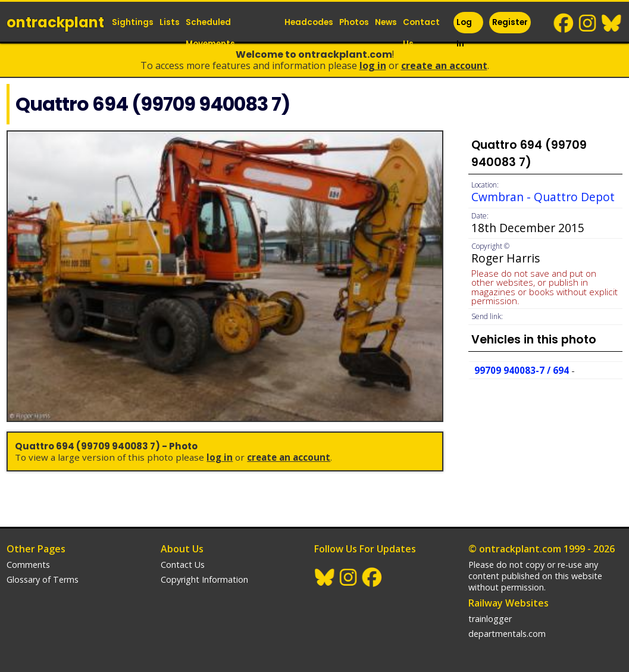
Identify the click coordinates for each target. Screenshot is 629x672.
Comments (28, 565)
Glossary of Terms (43, 579)
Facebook (564, 23)
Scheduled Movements (210, 33)
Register (510, 22)
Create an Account (444, 65)
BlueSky (612, 23)
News (386, 22)
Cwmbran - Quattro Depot (543, 197)
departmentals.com (507, 634)
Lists (170, 22)
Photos (354, 22)
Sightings (133, 22)
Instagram (588, 23)
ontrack (55, 22)
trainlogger (490, 619)
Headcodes (309, 22)
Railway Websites (508, 603)
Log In (464, 33)
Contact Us (421, 33)
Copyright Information (204, 579)
